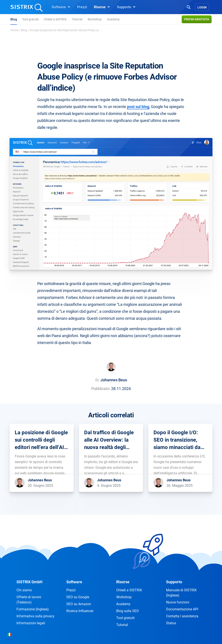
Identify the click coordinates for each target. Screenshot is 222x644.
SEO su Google (78, 597)
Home (14, 30)
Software (61, 7)
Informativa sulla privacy (35, 616)
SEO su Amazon (79, 604)
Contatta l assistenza (182, 616)
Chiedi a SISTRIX (55, 19)
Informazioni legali (31, 623)
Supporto (126, 7)
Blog (14, 19)
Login (202, 7)
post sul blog (138, 107)
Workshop (95, 19)
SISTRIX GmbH (29, 582)
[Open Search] (189, 7)
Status (171, 623)
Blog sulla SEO (127, 611)
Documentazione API (182, 609)
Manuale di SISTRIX (181, 593)
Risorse (102, 7)
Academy (113, 19)
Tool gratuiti (30, 19)
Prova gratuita (197, 19)
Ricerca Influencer (80, 611)
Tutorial (77, 19)
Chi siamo (24, 590)
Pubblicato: (101, 389)
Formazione (33, 609)
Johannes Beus (114, 380)
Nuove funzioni (178, 602)
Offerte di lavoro (29, 600)
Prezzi (82, 7)
